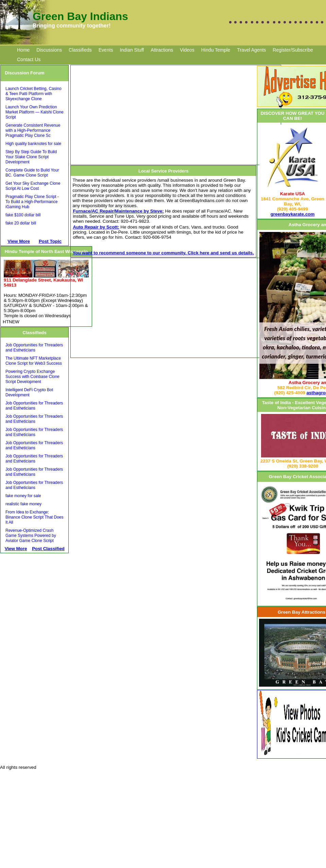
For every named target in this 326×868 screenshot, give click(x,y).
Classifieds (80, 50)
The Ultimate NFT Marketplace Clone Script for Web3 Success (34, 361)
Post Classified (48, 549)
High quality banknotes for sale (33, 144)
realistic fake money (23, 504)
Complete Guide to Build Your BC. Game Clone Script (32, 173)
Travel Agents (251, 50)
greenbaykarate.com (293, 214)
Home (23, 50)
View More (19, 241)
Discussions (49, 50)
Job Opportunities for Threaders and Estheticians (34, 348)
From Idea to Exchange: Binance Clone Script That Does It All (35, 517)
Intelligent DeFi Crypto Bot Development (29, 392)
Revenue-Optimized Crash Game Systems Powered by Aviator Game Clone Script (31, 536)
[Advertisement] (57, 606)
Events (106, 50)
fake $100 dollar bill (23, 215)
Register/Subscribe (293, 50)
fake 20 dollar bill (21, 223)
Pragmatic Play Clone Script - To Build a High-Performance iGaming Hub (32, 202)
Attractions (162, 50)
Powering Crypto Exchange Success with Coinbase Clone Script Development (32, 377)
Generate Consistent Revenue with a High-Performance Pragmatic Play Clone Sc (33, 130)
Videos (187, 50)
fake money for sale (23, 496)
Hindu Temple (216, 50)
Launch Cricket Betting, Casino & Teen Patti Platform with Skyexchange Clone (33, 94)
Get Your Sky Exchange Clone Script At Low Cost (33, 186)
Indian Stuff (132, 50)
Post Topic (50, 241)
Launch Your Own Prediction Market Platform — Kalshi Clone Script (35, 112)
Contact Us (29, 59)
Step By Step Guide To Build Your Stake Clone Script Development (31, 157)
